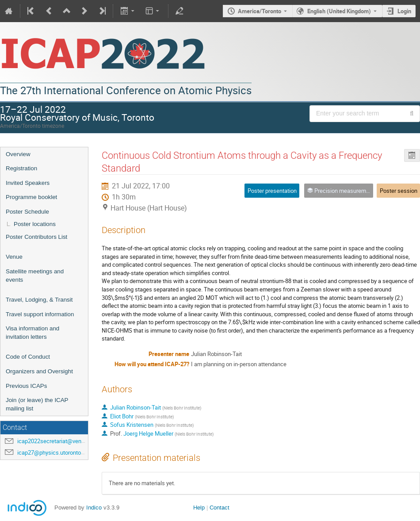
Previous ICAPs (26, 386)
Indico (94, 508)
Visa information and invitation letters (32, 333)
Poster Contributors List (36, 237)
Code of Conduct (28, 357)
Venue (14, 257)
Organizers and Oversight (39, 371)
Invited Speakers (28, 183)
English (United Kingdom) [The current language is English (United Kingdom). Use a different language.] (339, 11)
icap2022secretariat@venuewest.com (65, 441)
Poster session (399, 191)
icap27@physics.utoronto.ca (53, 452)
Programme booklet (31, 197)
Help (199, 508)
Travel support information (40, 314)
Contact (220, 508)
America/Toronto (260, 11)
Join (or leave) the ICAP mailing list (37, 404)
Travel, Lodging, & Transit (39, 300)
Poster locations (35, 224)
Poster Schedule (27, 212)
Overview (18, 154)
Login (404, 11)
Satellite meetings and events (35, 276)
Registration (21, 168)
